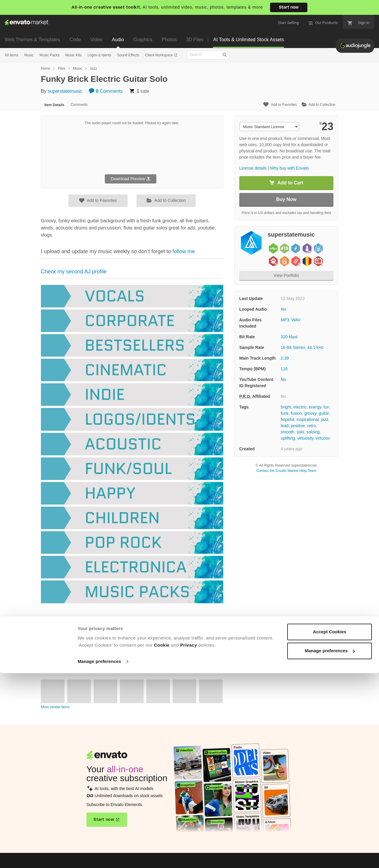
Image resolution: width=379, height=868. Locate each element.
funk (285, 413)
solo (301, 432)
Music (29, 55)
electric (300, 407)
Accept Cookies (330, 827)
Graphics (143, 40)
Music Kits (74, 55)
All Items (12, 55)
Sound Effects (128, 55)
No (283, 309)
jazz (325, 419)
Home (46, 68)
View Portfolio (286, 275)
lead (285, 426)
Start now (289, 7)
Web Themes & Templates (32, 40)
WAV (296, 320)
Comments (106, 91)
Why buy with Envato (289, 168)
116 (284, 369)
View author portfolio (60, 660)
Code (75, 40)
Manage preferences (99, 856)
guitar (324, 413)
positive (298, 426)
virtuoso (323, 438)
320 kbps (289, 337)
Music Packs (49, 55)
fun (326, 407)
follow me (183, 251)
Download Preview (131, 179)
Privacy (189, 840)
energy (315, 407)
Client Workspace (159, 55)
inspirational (308, 419)
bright (286, 407)
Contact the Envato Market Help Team (286, 471)
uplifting (288, 438)
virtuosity (305, 438)
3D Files (195, 40)
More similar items (55, 707)
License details (253, 168)
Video (96, 40)
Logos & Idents (99, 55)
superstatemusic (65, 91)
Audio (118, 40)
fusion (296, 413)
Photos (169, 40)
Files (61, 68)
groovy (310, 413)
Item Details (54, 105)
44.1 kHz (315, 347)
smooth (288, 432)
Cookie (162, 840)
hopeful (288, 419)
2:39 (285, 358)
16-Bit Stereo (293, 347)
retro (312, 426)
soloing (313, 432)
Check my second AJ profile (74, 272)
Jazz (93, 68)
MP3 (285, 320)
